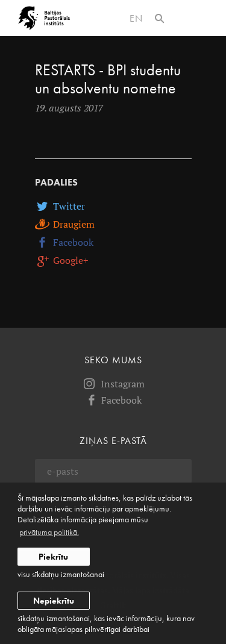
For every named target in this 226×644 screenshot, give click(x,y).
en (136, 18)
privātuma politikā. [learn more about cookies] (49, 532)
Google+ (62, 260)
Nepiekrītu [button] (54, 601)
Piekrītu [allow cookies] (53, 557)
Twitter (60, 206)
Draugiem (65, 224)
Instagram (113, 384)
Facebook (64, 242)
